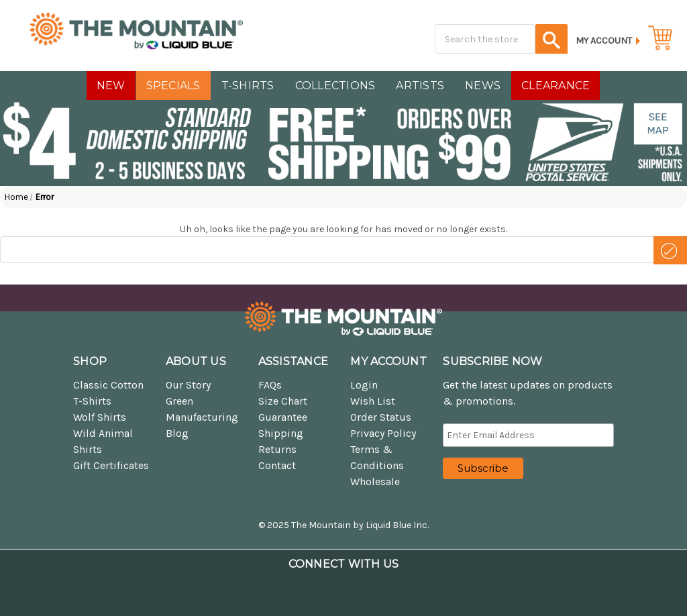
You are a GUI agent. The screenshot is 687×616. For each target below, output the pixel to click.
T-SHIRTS (248, 86)
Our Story (188, 385)
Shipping (281, 433)
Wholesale (375, 481)
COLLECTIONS (335, 86)
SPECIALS (173, 86)
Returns (277, 449)
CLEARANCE (556, 86)
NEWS (483, 86)
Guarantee (283, 417)
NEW (111, 86)
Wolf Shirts (100, 417)
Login (364, 385)
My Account (604, 41)
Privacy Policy (383, 433)
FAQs (270, 385)
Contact (277, 465)
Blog (177, 433)
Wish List (373, 401)
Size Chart (283, 401)
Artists (420, 86)
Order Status (381, 417)
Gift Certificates (111, 465)
